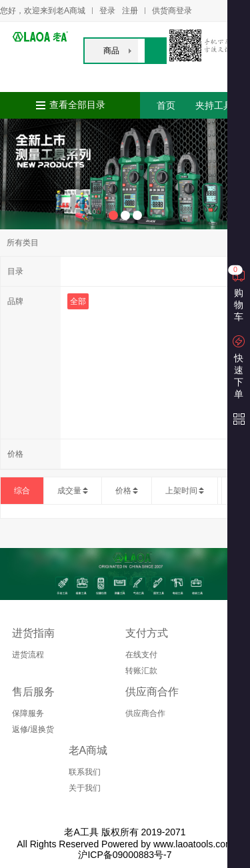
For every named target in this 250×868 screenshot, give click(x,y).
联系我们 (85, 772)
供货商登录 (172, 11)
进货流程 (28, 655)
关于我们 (85, 788)
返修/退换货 (33, 729)
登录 (107, 11)
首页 (166, 105)
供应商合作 (145, 713)
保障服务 (28, 713)
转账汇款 (141, 671)
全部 (78, 301)
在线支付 (141, 655)
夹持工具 (214, 105)
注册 (130, 11)
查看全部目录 (77, 105)
